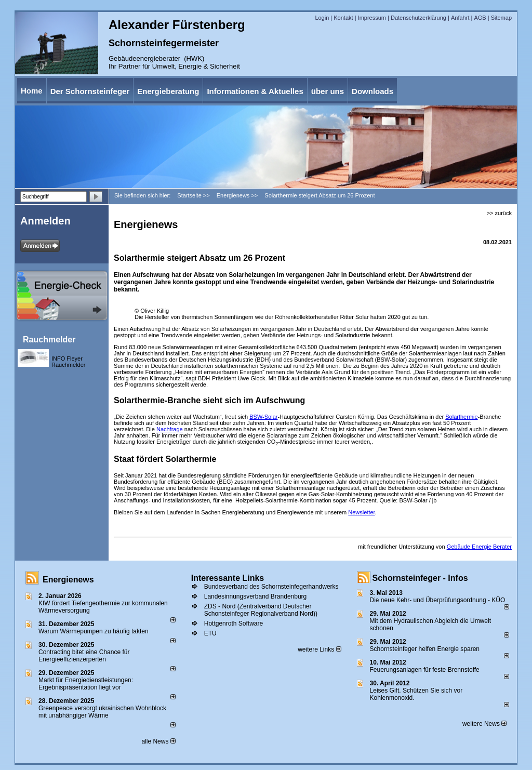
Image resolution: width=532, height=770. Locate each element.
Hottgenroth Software (234, 623)
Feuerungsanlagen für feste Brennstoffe (425, 670)
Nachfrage (170, 429)
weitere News (484, 724)
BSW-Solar (263, 417)
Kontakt (343, 18)
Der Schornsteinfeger (90, 91)
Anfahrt (460, 18)
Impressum (372, 18)
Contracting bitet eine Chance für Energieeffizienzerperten (84, 656)
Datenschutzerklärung (418, 18)
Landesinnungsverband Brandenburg (256, 596)
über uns (328, 91)
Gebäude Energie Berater (479, 547)
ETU (210, 633)
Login (322, 18)
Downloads (373, 91)
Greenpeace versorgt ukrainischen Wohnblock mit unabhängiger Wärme (102, 712)
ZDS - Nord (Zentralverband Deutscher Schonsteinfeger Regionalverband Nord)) (261, 610)
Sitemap (501, 18)
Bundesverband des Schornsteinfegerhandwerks (271, 587)
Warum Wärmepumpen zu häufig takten (94, 631)
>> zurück (499, 213)
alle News (158, 741)
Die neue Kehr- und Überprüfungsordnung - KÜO (438, 600)
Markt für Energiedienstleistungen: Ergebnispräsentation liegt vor (86, 684)
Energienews (68, 580)
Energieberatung (168, 91)
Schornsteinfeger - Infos (420, 578)
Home (32, 91)
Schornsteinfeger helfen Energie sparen (425, 649)
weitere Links (319, 649)
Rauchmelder (49, 340)
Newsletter (361, 512)
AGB (480, 18)
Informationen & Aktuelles (255, 91)
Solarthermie (461, 417)
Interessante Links (228, 578)
